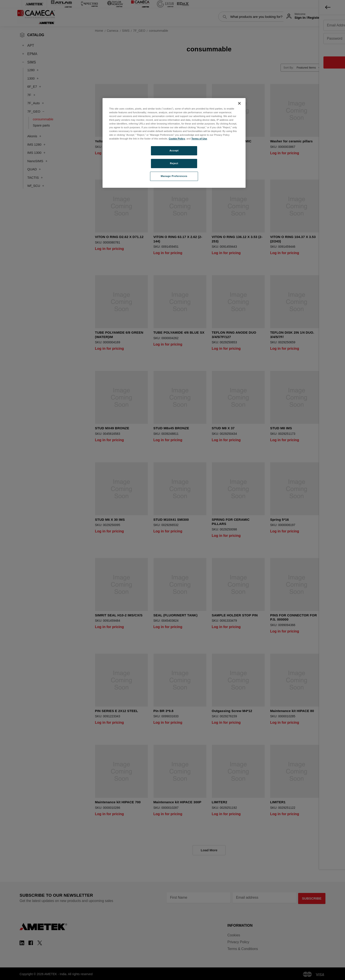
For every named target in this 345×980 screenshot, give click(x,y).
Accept (174, 151)
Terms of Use (199, 139)
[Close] (239, 103)
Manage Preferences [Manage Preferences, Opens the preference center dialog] (174, 176)
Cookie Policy (177, 139)
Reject (174, 163)
